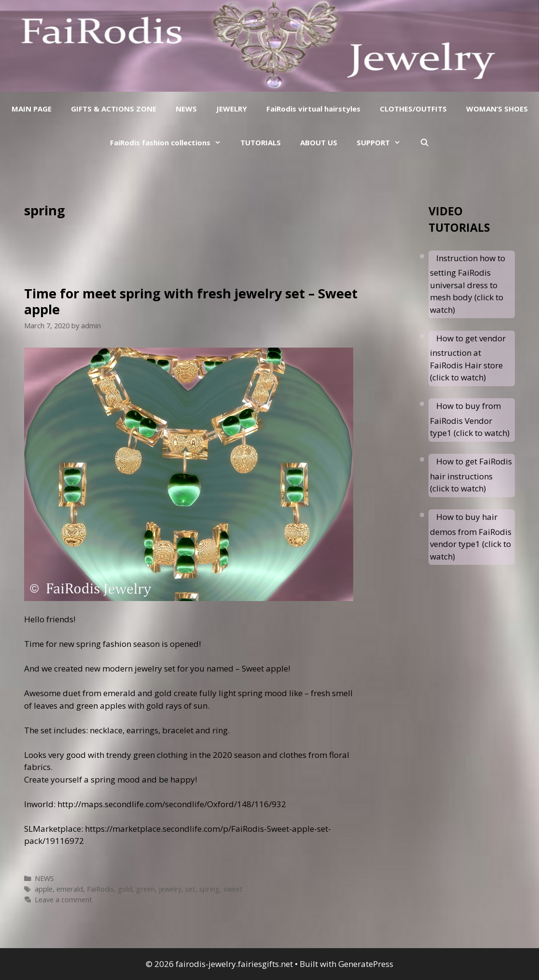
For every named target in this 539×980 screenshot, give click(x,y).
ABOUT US (319, 142)
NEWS (186, 109)
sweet (233, 889)
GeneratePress (366, 964)
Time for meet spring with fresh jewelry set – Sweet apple (191, 301)
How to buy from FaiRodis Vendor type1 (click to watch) (470, 419)
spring (209, 889)
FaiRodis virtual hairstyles (313, 109)
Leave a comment (63, 900)
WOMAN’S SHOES (497, 109)
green (145, 889)
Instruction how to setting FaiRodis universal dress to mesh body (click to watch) (468, 284)
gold (125, 889)
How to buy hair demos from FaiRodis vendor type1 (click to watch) (471, 537)
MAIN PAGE (32, 109)
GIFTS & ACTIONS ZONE (114, 109)
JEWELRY (232, 109)
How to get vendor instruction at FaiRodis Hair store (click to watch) (468, 358)
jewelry (170, 889)
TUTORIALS (261, 142)
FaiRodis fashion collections (170, 142)
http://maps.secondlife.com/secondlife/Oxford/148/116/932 (172, 804)
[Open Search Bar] (424, 142)
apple (44, 889)
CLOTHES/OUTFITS (413, 109)
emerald (70, 889)
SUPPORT (383, 142)
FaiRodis (100, 889)
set (190, 889)
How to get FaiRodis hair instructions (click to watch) (471, 475)
